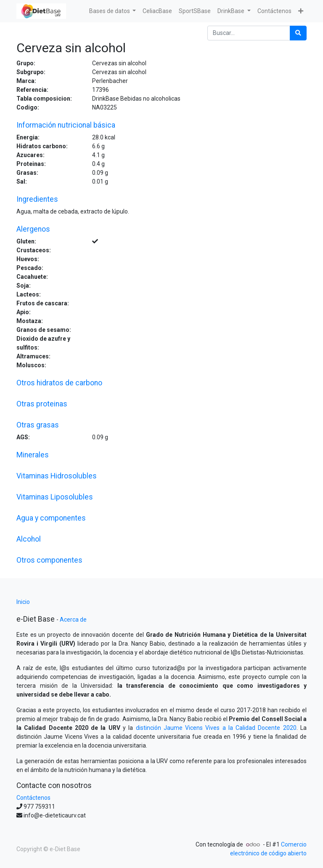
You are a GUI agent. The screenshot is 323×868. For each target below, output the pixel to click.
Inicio (23, 602)
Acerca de (73, 620)
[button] (301, 11)
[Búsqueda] (298, 33)
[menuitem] (157, 11)
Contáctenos (33, 798)
